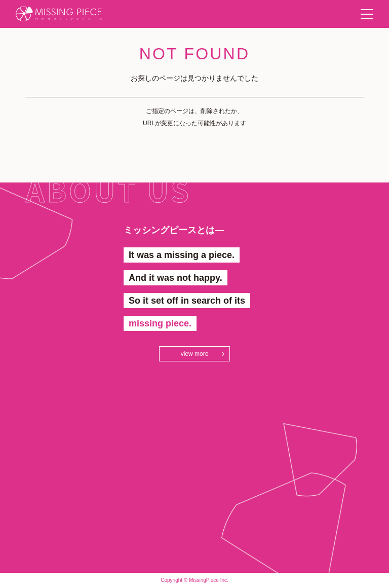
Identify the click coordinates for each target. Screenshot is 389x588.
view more (195, 354)
